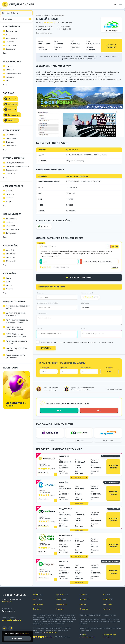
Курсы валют (38, 604)
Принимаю (17, 639)
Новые (8, 36)
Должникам (10, 175)
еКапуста (64, 561)
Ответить (115, 267)
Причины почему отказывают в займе (15, 330)
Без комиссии (11, 220)
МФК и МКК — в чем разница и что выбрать (16, 337)
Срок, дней (64, 368)
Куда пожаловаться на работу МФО (15, 358)
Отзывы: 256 (43, 472)
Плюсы (39, 328)
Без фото (9, 224)
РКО (104, 594)
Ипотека (106, 599)
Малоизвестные (12, 40)
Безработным (11, 136)
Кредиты (60, 594)
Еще (5, 55)
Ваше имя (40, 293)
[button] (79, 477)
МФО (35, 599)
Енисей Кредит (11, 14)
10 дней (9, 287)
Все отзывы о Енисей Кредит (79, 277)
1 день (8, 280)
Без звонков (10, 227)
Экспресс (9, 203)
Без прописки (11, 235)
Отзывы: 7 (42, 552)
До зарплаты (11, 51)
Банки (59, 599)
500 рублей (10, 252)
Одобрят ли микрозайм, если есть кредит (16, 316)
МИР (8, 82)
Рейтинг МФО (48, 15)
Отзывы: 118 (43, 525)
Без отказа (10, 44)
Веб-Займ (64, 482)
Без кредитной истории (15, 164)
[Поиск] (115, 4)
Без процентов (11, 33)
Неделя (9, 283)
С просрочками (12, 172)
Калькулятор (61, 604)
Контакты (107, 609)
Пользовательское (113, 636)
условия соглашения (49, 633)
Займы (36, 594)
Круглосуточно (11, 47)
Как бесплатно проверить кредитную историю (17, 323)
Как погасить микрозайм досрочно (17, 344)
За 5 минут (10, 196)
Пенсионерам (11, 140)
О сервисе (84, 609)
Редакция (60, 609)
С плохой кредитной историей (17, 168)
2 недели (9, 291)
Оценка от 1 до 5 (87, 293)
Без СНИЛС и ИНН (13, 231)
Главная (39, 15)
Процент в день (86, 368)
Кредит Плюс (65, 509)
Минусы (84, 328)
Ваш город (85, 303)
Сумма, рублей (45, 368)
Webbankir (64, 456)
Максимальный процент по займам (18, 309)
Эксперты (37, 609)
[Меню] (121, 4)
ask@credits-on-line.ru (11, 620)
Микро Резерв (66, 535)
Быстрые (9, 192)
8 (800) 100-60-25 (16, 595)
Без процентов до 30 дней (16, 406)
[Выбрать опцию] (79, 342)
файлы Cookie (24, 633)
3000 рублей (11, 263)
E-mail (47, 303)
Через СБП (10, 71)
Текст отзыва (41, 313)
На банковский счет (13, 75)
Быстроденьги (14, 117)
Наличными (10, 79)
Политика (90, 636)
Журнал (83, 604)
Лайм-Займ (13, 122)
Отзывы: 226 (43, 499)
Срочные (9, 200)
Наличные (45, 227)
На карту (9, 68)
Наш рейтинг (50, 637)
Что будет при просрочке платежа (17, 351)
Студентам (10, 144)
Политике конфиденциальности (101, 342)
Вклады (83, 599)
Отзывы (17, 20)
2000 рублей (11, 259)
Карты (82, 594)
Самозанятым (11, 147)
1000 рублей (11, 255)
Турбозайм (12, 106)
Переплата (109, 368)
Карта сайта (108, 604)
